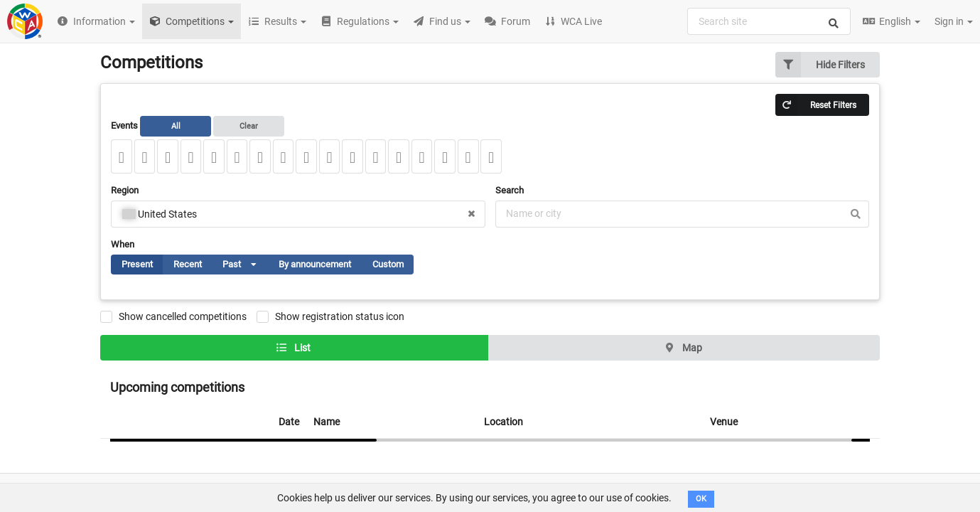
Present (137, 264)
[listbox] (249, 264)
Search (510, 190)
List (293, 348)
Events (198, 126)
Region (125, 190)
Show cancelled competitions (183, 316)
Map (683, 348)
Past (246, 267)
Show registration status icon (340, 316)
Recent (188, 264)
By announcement (315, 264)
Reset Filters (816, 105)
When (123, 244)
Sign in (954, 21)
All (176, 126)
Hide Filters (820, 65)
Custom (388, 264)
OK (701, 499)
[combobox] (769, 21)
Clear (249, 126)
